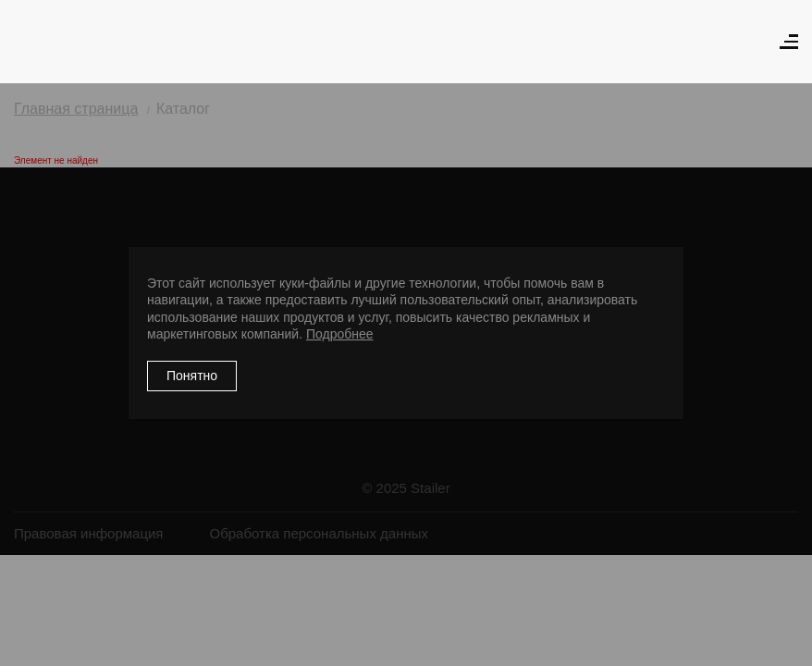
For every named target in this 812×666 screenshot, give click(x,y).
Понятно (192, 376)
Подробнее (340, 334)
